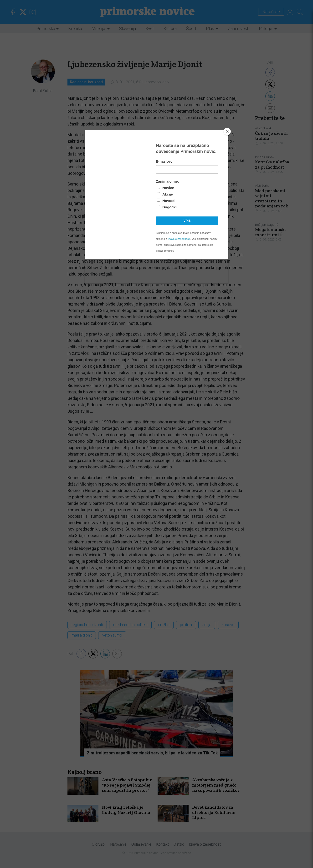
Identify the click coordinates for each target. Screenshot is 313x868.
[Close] (227, 131)
